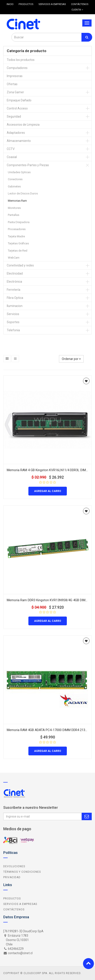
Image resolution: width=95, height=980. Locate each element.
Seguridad (14, 116)
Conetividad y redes (20, 265)
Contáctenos (14, 909)
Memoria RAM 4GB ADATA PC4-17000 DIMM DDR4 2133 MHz (51, 730)
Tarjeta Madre (16, 236)
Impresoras (15, 76)
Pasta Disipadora (19, 222)
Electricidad (15, 273)
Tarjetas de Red (18, 251)
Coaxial (12, 157)
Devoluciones (14, 866)
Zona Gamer (15, 92)
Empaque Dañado (19, 100)
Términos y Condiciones (22, 872)
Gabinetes (14, 186)
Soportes (13, 322)
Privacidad (12, 877)
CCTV (11, 149)
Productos (12, 899)
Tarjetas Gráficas (18, 243)
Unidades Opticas (19, 172)
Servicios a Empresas (20, 904)
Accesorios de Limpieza (23, 125)
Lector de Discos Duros (23, 193)
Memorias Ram (17, 201)
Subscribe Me (87, 816)
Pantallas (14, 215)
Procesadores (17, 229)
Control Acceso (17, 108)
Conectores (15, 179)
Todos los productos (21, 60)
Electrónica (14, 282)
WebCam (14, 258)
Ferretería (14, 290)
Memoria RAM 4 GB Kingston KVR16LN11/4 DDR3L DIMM (48, 470)
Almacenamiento (19, 141)
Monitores (14, 208)
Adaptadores (16, 133)
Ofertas (12, 84)
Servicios (13, 314)
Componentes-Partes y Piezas (28, 165)
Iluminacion (15, 306)
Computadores (17, 68)
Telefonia (13, 330)
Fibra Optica (15, 298)
